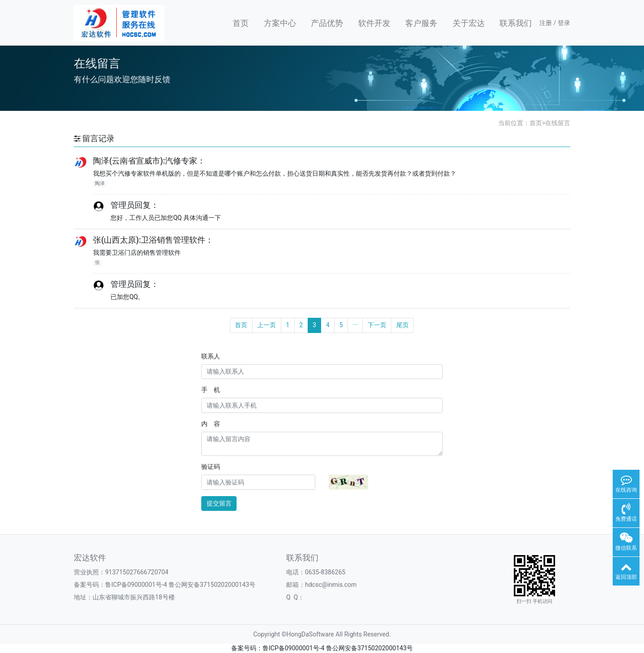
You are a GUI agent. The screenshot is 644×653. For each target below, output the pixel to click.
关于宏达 (469, 23)
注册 (546, 23)
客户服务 (421, 23)
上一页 (267, 325)
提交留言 (219, 503)
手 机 (211, 390)
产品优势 (327, 23)
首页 (241, 23)
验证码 (211, 467)
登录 (564, 23)
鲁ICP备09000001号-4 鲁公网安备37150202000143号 (180, 585)
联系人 (211, 356)
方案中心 (280, 23)
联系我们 (516, 23)
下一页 (377, 325)
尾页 (402, 325)
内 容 (211, 424)
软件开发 (374, 23)
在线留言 (558, 123)
